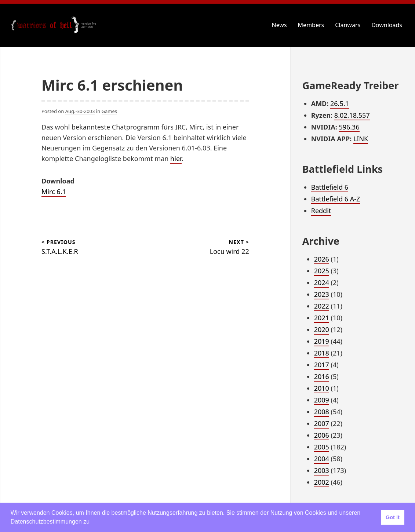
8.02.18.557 (352, 115)
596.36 (349, 127)
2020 (322, 329)
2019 (322, 341)
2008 (322, 412)
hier (176, 158)
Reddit (321, 211)
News (279, 25)
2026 (322, 259)
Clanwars (348, 25)
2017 (322, 365)
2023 (322, 294)
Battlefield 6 (330, 187)
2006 (322, 435)
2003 (322, 470)
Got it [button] (393, 517)
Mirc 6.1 (54, 192)
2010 (322, 388)
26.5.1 (340, 103)
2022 (322, 306)
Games (109, 111)
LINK (361, 139)
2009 (322, 400)
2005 (322, 447)
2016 (322, 376)
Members (311, 25)
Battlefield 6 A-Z (336, 199)
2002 (322, 482)
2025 (322, 271)
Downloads (387, 25)
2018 (322, 353)
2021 (322, 318)
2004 (322, 459)
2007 (322, 423)
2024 (322, 283)
